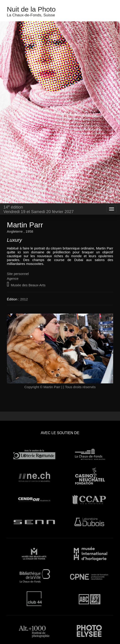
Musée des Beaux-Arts (28, 285)
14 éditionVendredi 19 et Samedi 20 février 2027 (39, 209)
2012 (24, 299)
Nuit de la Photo (31, 9)
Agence (13, 278)
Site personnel (18, 274)
